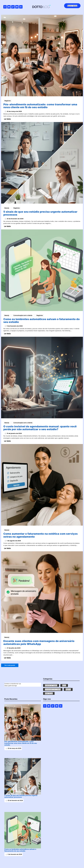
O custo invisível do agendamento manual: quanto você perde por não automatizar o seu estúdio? (40, 428)
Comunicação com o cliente (24, 315)
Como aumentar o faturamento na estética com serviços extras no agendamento (41, 535)
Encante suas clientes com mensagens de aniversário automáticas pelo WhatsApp (39, 643)
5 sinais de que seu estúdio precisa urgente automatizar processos (40, 213)
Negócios (8, 101)
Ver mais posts (10, 665)
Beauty (7, 208)
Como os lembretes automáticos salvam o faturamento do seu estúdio (42, 321)
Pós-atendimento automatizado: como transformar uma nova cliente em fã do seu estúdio (40, 106)
